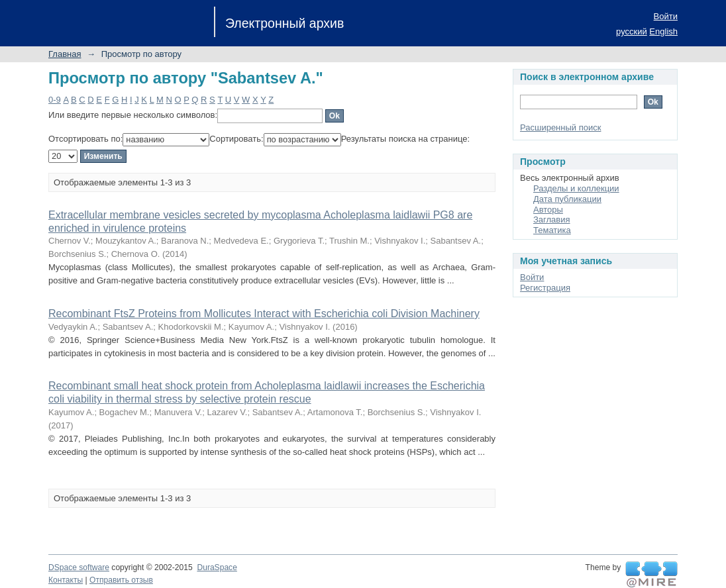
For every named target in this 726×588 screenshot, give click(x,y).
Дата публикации (567, 199)
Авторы (548, 210)
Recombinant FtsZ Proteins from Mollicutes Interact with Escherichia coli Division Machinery (264, 314)
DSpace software (79, 567)
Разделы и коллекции (576, 188)
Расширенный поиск (560, 127)
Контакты (66, 580)
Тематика (552, 230)
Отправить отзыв (121, 580)
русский (632, 31)
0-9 (55, 100)
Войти (666, 16)
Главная (65, 54)
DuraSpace (217, 567)
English (663, 31)
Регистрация (545, 288)
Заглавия (552, 220)
